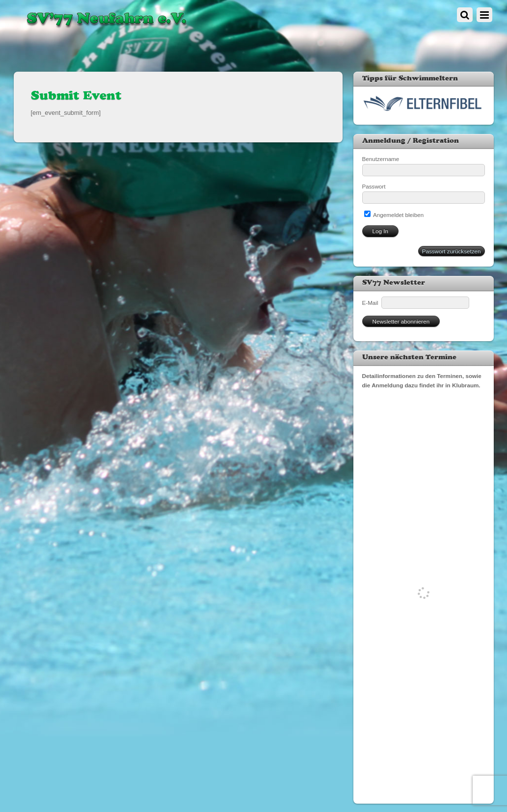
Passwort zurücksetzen (452, 251)
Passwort (374, 186)
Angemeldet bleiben (394, 215)
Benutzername (381, 159)
